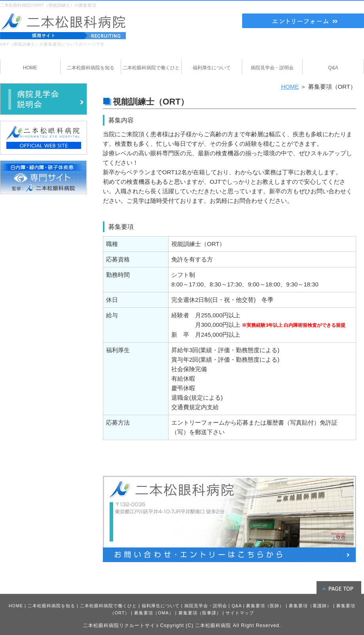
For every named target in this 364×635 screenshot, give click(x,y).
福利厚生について (161, 606)
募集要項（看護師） (310, 606)
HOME (290, 87)
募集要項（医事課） (200, 613)
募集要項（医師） (265, 606)
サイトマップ (240, 613)
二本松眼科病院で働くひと (108, 606)
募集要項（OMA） (154, 613)
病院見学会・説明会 (206, 606)
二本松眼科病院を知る (51, 606)
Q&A (236, 606)
